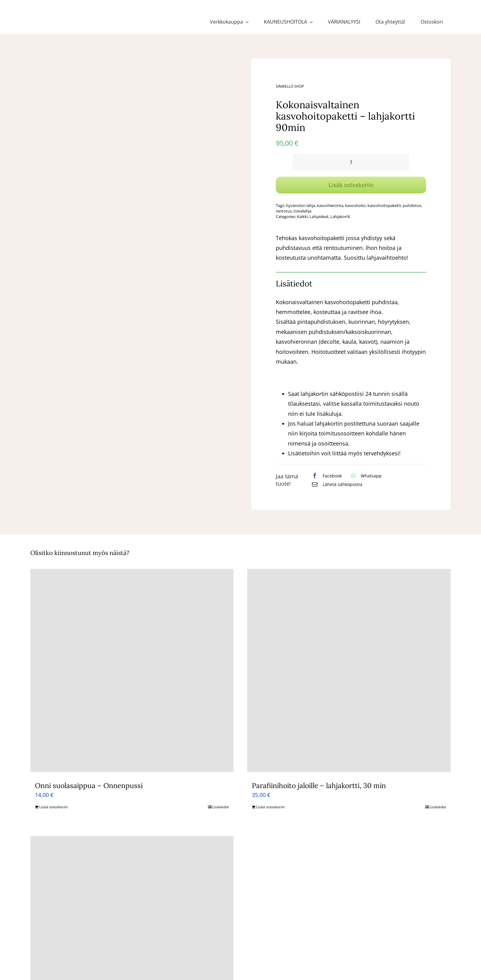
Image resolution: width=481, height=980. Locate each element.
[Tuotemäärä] (351, 162)
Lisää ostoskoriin (351, 185)
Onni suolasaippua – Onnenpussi (89, 785)
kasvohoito (355, 205)
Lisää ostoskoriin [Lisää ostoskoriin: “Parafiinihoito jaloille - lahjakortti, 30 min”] (270, 807)
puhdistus (412, 205)
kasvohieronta (330, 205)
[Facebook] (325, 476)
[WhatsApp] (365, 476)
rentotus (284, 211)
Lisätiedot (221, 807)
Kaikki (302, 216)
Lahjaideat (319, 216)
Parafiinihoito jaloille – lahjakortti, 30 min (319, 785)
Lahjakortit (340, 216)
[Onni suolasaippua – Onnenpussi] (132, 670)
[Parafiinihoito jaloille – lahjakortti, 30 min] (349, 670)
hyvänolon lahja (300, 205)
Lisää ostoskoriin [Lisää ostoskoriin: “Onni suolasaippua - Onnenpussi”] (54, 807)
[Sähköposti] (336, 484)
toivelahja (302, 211)
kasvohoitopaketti (384, 205)
